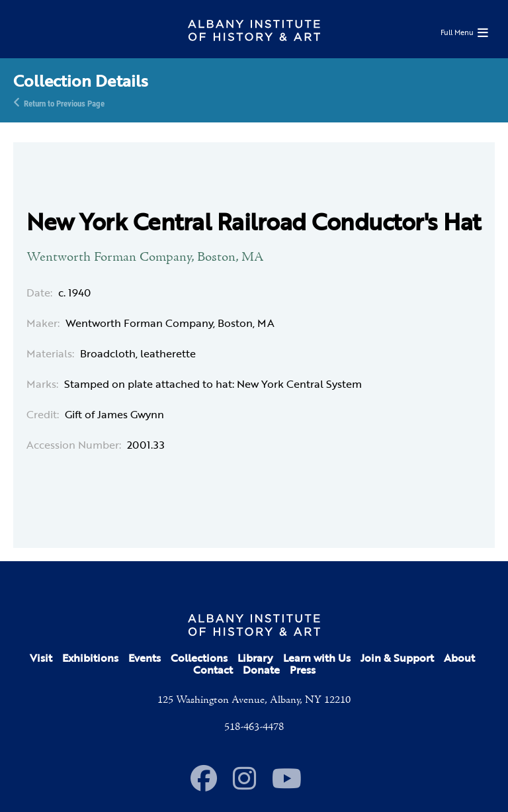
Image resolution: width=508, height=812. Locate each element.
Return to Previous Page (64, 103)
